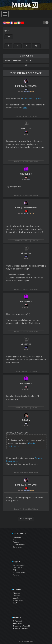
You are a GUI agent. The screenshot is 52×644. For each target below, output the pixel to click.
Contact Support (19, 565)
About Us (17, 593)
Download (17, 537)
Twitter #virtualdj (20, 628)
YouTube (17, 624)
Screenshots (18, 547)
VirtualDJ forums (14, 61)
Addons (29, 61)
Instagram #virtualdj (22, 626)
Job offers (17, 598)
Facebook (18, 621)
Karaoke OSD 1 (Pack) (32, 99)
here (25, 108)
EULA (15, 603)
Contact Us (17, 596)
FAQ (15, 570)
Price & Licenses (19, 545)
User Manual (18, 568)
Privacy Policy (18, 601)
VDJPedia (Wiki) (19, 573)
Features (16, 542)
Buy (14, 540)
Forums (16, 575)
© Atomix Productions (26, 641)
